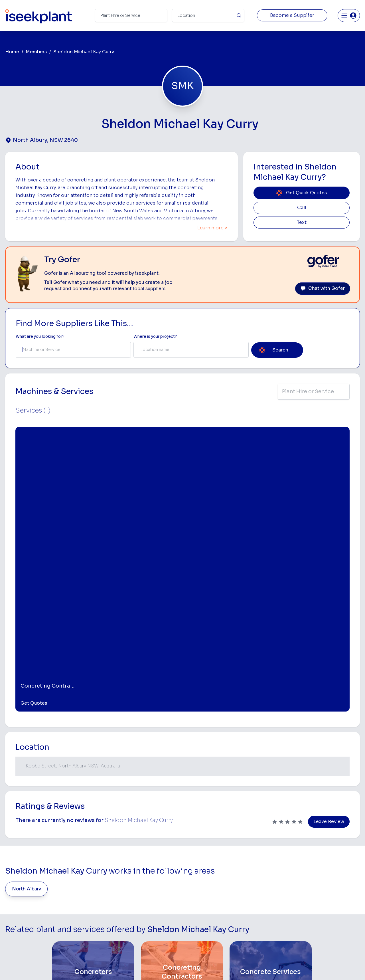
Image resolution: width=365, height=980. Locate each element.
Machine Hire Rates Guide (331, 863)
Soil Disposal (257, 934)
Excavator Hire (198, 899)
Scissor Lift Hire (259, 926)
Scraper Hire (256, 872)
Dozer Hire (194, 890)
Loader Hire (255, 854)
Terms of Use (91, 967)
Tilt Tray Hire (195, 926)
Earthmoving (256, 863)
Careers (122, 934)
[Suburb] (208, 16)
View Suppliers (129, 881)
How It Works (128, 872)
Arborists (253, 890)
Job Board (316, 854)
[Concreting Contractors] (182, 771)
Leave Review (329, 621)
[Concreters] (93, 771)
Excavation (194, 934)
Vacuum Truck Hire (262, 917)
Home (12, 52)
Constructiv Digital (133, 908)
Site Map (276, 967)
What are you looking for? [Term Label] (40, 337)
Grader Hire (195, 917)
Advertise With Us (132, 899)
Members (36, 52)
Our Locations (128, 890)
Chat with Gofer (323, 288)
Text (302, 223)
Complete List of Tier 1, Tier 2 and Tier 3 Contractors (332, 888)
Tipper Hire (255, 881)
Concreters (255, 899)
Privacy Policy (125, 967)
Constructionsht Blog (327, 923)
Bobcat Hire (195, 854)
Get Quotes (34, 502)
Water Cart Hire (199, 908)
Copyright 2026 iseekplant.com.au (179, 967)
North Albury (27, 688)
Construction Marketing (329, 900)
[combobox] (73, 350)
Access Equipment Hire (206, 863)
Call (302, 208)
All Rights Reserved (240, 967)
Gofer (120, 926)
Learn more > (212, 228)
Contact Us (126, 944)
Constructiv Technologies (139, 917)
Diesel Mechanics (261, 908)
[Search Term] (131, 16)
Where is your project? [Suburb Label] (155, 337)
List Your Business (39, 901)
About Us (124, 863)
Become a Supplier (292, 15)
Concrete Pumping (202, 872)
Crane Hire (194, 881)
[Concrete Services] (271, 771)
